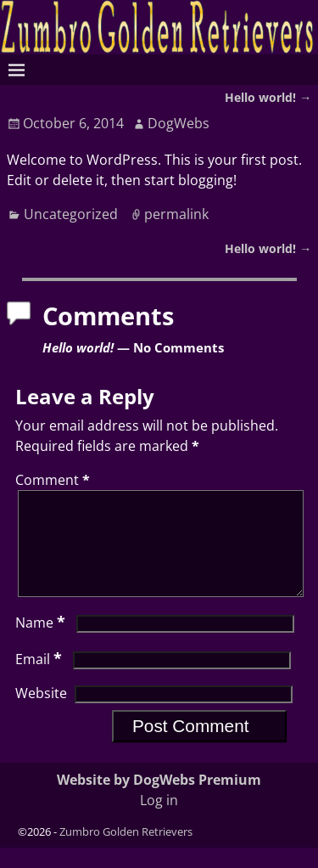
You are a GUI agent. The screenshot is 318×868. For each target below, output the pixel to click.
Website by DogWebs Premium (159, 800)
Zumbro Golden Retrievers (126, 852)
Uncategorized (71, 214)
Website (41, 713)
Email (40, 679)
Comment (54, 480)
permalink (176, 214)
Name (42, 643)
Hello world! (268, 97)
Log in (159, 820)
